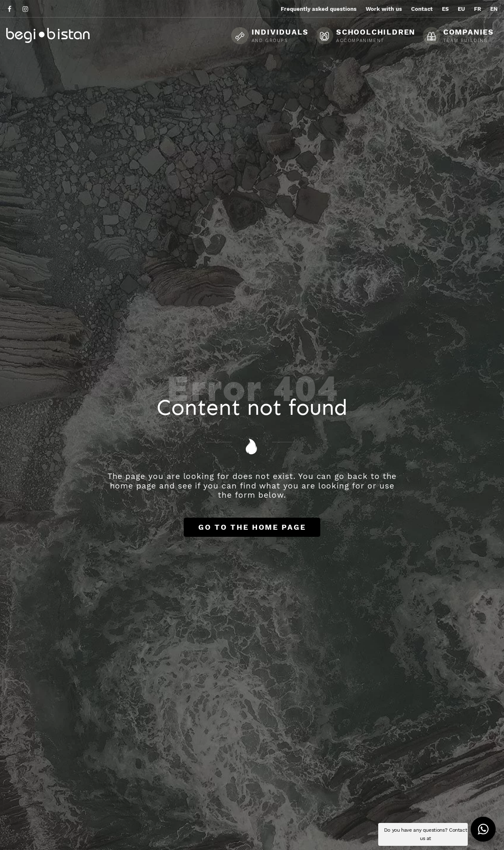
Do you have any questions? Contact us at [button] (426, 834)
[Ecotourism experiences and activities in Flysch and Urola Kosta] (69, 35)
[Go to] (10, 9)
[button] (483, 829)
